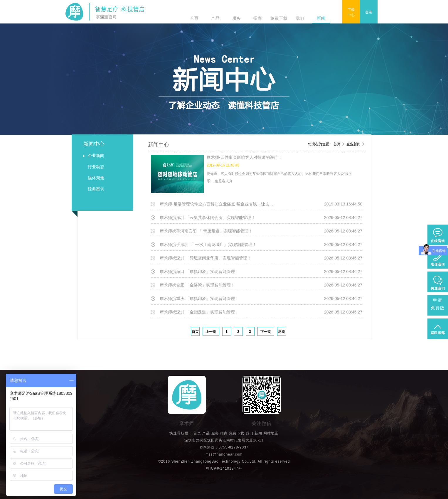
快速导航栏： (181, 433)
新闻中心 (94, 144)
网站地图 (271, 433)
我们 (300, 18)
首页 (194, 18)
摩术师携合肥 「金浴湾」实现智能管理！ (197, 285)
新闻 (321, 18)
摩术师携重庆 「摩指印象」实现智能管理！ (199, 299)
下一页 (266, 332)
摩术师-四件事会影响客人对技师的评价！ (244, 157)
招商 (258, 18)
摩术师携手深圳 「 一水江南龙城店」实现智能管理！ (208, 245)
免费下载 (279, 18)
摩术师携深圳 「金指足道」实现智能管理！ (199, 312)
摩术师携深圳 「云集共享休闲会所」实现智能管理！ (208, 218)
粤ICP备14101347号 (224, 468)
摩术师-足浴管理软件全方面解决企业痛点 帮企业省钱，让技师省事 (218, 204)
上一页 (211, 332)
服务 (237, 18)
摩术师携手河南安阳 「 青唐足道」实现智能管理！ (206, 231)
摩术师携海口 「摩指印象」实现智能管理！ (199, 272)
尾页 (282, 332)
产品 (215, 18)
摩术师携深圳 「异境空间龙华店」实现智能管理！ (206, 258)
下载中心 (351, 12)
